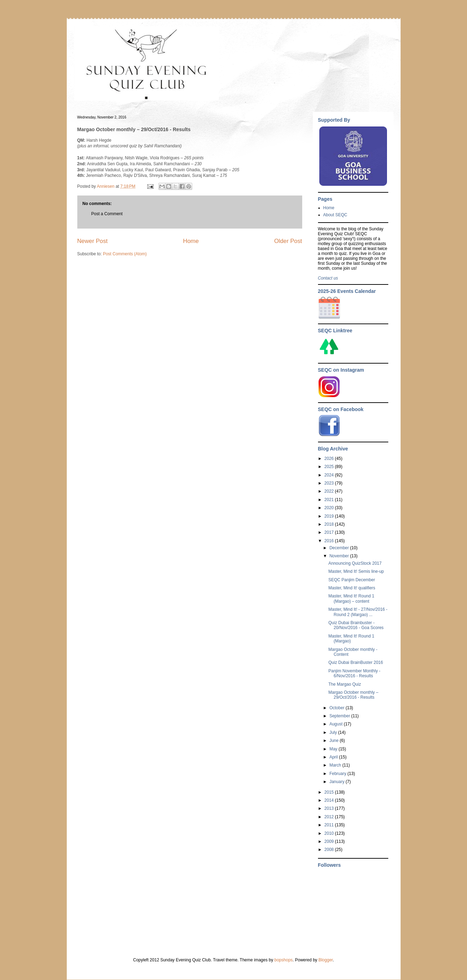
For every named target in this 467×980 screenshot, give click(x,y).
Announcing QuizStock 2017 (355, 563)
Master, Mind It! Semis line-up (356, 571)
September (340, 716)
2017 (330, 532)
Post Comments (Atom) (125, 254)
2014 (330, 800)
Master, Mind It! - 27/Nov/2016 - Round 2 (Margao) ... (358, 612)
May (334, 749)
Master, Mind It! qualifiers (352, 588)
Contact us (328, 278)
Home (191, 241)
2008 (330, 850)
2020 (330, 508)
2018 (330, 524)
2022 (330, 491)
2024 (330, 475)
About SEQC (335, 215)
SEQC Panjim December (352, 580)
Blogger (326, 960)
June (334, 741)
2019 (330, 516)
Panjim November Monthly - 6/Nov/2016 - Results (354, 673)
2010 (330, 833)
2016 (330, 541)
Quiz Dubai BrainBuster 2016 (355, 662)
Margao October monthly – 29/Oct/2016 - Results (353, 695)
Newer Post (93, 241)
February (338, 774)
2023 (330, 483)
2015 (330, 792)
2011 (330, 825)
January (337, 782)
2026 (330, 459)
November (340, 556)
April (334, 757)
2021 (330, 500)
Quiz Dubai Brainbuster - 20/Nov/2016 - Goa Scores (356, 625)
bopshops (284, 960)
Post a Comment (107, 214)
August (336, 724)
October (337, 708)
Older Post (288, 241)
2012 (330, 817)
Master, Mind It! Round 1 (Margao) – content (351, 598)
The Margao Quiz (345, 684)
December (340, 548)
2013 (330, 808)
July (334, 732)
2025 (330, 467)
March (336, 765)
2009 (330, 841)
